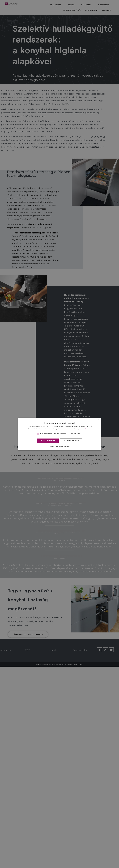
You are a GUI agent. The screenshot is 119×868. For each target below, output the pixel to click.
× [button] (99, 420)
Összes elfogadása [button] (48, 441)
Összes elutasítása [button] (71, 441)
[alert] (59, 434)
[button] (59, 446)
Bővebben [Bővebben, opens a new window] (88, 429)
